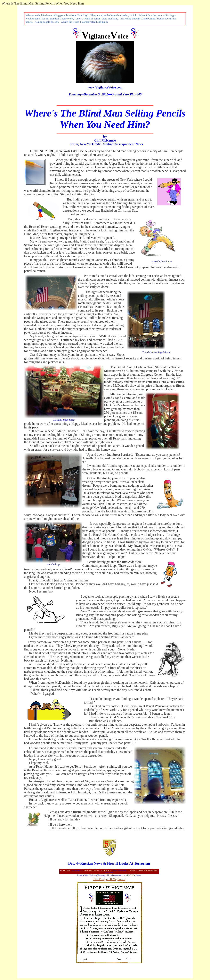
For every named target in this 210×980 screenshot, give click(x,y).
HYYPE (131, 875)
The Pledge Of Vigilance (109, 879)
